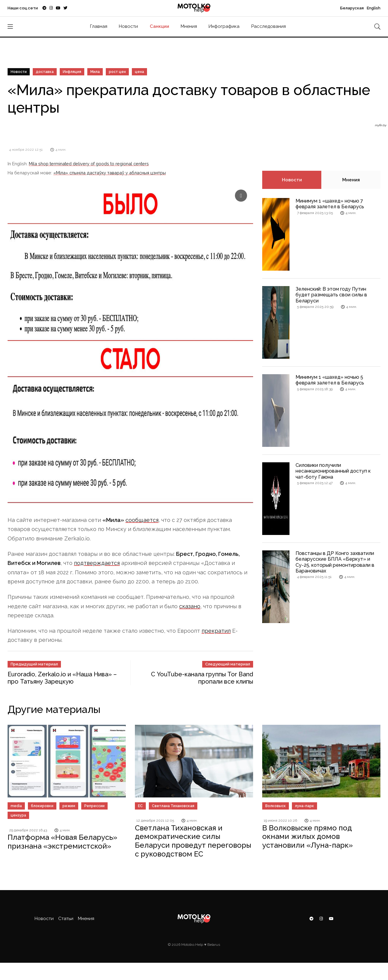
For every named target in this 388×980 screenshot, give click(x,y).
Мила (95, 72)
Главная (99, 26)
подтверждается (97, 563)
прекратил (216, 631)
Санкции (159, 26)
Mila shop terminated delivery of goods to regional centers (89, 164)
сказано (190, 606)
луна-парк (304, 806)
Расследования (269, 26)
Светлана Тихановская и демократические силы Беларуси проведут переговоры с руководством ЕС (193, 841)
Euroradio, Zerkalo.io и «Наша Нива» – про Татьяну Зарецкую (62, 678)
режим (69, 806)
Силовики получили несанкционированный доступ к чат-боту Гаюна (333, 471)
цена (139, 72)
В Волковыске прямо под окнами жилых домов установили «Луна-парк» (308, 837)
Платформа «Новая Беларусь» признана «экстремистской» (62, 842)
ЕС (140, 806)
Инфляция (72, 72)
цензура (18, 815)
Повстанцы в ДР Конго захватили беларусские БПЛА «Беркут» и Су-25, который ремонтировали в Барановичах (335, 562)
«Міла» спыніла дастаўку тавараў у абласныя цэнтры (110, 173)
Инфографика (224, 26)
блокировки (42, 806)
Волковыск (276, 806)
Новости (128, 26)
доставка (45, 72)
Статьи (66, 919)
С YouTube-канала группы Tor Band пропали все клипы (202, 678)
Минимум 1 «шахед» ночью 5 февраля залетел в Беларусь (330, 380)
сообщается (142, 520)
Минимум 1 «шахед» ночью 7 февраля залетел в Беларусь (330, 204)
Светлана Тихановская (173, 806)
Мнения (189, 26)
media (16, 806)
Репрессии (94, 806)
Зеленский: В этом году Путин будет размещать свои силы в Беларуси (331, 295)
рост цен (117, 72)
